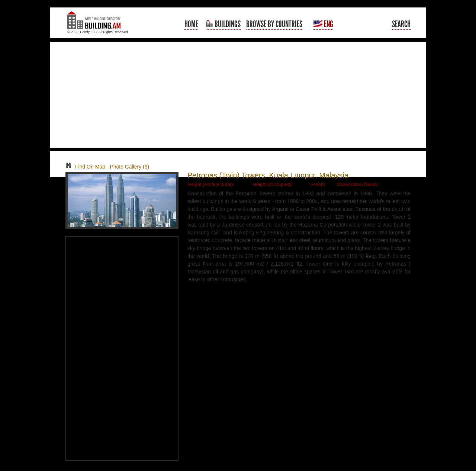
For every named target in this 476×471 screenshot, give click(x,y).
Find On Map (85, 167)
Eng (323, 24)
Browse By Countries (274, 24)
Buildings (223, 24)
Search (401, 24)
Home (191, 24)
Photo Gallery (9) (129, 167)
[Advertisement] (238, 95)
